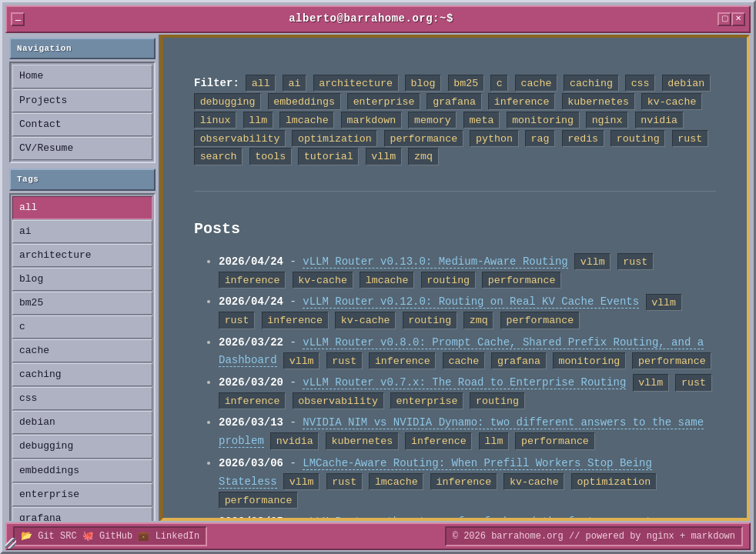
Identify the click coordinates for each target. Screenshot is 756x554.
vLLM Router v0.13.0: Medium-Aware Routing (435, 262)
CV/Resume (46, 149)
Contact (40, 125)
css (28, 399)
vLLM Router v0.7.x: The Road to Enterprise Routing (464, 383)
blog (31, 279)
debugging (46, 446)
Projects (43, 101)
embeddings (49, 471)
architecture (55, 255)
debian (37, 422)
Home (31, 76)
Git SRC (57, 536)
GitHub (116, 536)
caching (40, 375)
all (28, 208)
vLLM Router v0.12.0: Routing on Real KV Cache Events (471, 302)
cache (34, 351)
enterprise (49, 495)
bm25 (31, 303)
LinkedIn (178, 536)
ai (25, 232)
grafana (40, 519)
